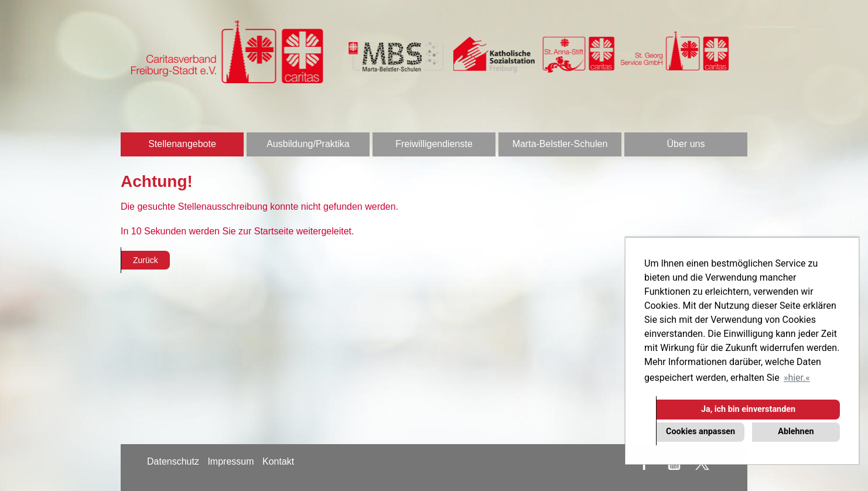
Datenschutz (173, 461)
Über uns (686, 144)
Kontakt (278, 461)
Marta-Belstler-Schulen (560, 144)
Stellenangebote (182, 144)
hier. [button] (797, 378)
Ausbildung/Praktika (308, 144)
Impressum (230, 461)
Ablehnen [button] (796, 432)
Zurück (146, 260)
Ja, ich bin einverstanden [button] (748, 409)
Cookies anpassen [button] (700, 432)
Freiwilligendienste (434, 144)
